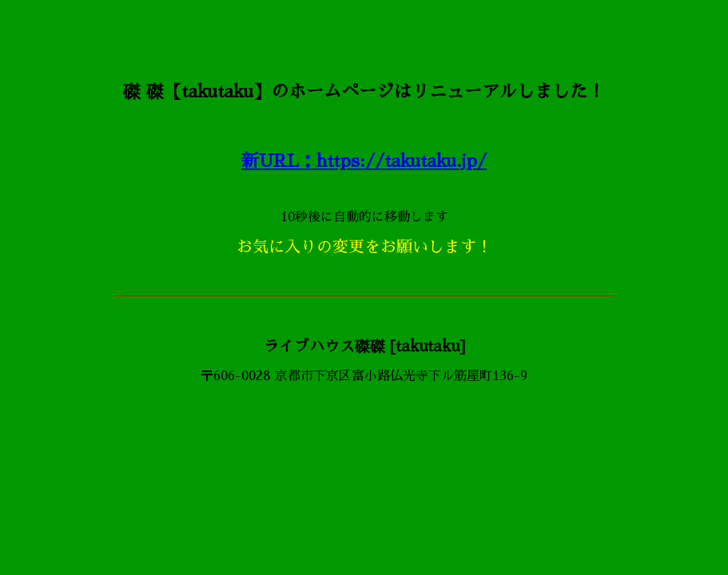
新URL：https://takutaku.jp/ (364, 161)
